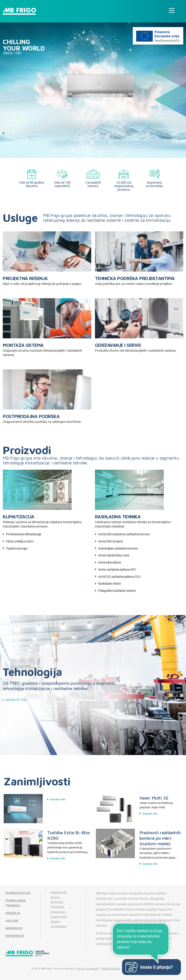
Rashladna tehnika (118, 517)
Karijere (55, 897)
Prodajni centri (59, 917)
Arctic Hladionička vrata (114, 555)
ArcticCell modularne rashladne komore (124, 534)
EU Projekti (57, 902)
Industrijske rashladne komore (118, 549)
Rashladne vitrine (110, 584)
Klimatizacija (18, 517)
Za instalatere (59, 926)
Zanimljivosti (58, 912)
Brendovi (14, 929)
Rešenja (13, 913)
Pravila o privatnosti (87, 969)
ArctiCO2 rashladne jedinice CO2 (119, 577)
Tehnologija (57, 907)
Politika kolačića (111, 969)
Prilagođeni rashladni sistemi (117, 591)
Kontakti (56, 922)
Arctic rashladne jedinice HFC (117, 570)
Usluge (12, 921)
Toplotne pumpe (17, 549)
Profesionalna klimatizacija (24, 534)
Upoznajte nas (59, 892)
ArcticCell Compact (111, 541)
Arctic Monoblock (110, 563)
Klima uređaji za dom (20, 541)
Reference (15, 936)
